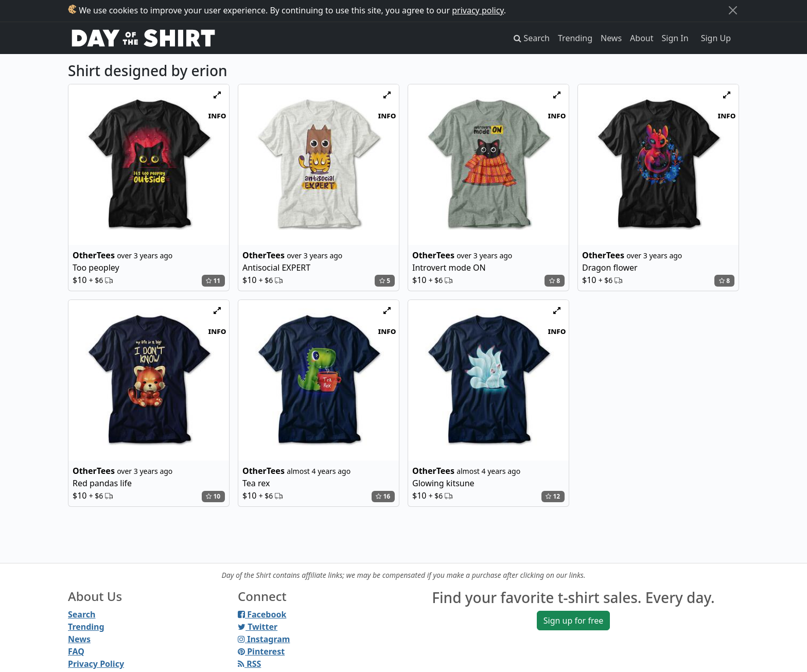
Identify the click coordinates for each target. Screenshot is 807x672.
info (217, 115)
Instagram (264, 639)
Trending (575, 38)
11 (213, 281)
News (611, 38)
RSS (249, 664)
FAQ (76, 651)
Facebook (262, 614)
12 (553, 496)
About (642, 38)
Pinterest (261, 651)
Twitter (258, 627)
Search (82, 614)
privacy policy (478, 10)
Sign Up (716, 38)
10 (213, 496)
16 (383, 496)
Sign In (675, 38)
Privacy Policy (96, 664)
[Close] (733, 10)
